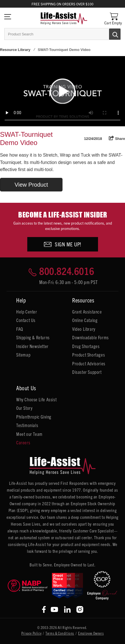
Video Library (84, 329)
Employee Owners (91, 633)
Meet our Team (29, 434)
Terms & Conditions (60, 633)
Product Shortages (88, 355)
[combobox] (63, 34)
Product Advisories (89, 363)
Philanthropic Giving (34, 417)
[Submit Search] (109, 34)
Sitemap (23, 355)
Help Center (27, 312)
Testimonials (27, 425)
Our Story (24, 408)
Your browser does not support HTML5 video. (63, 91)
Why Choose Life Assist (36, 399)
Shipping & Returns (33, 337)
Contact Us (26, 320)
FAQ (20, 329)
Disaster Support (87, 372)
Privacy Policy (31, 633)
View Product (31, 185)
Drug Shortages (86, 346)
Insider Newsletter (32, 346)
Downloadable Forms (90, 337)
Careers (23, 442)
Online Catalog (85, 320)
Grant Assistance (87, 312)
